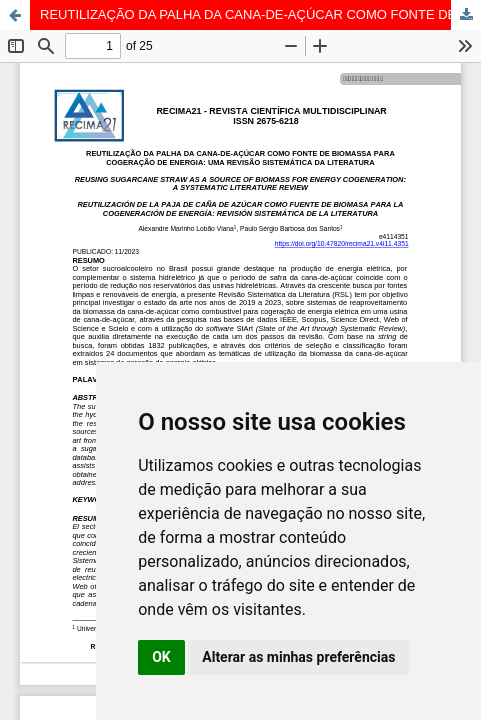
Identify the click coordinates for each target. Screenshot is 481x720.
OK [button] (161, 657)
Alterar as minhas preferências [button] (298, 657)
